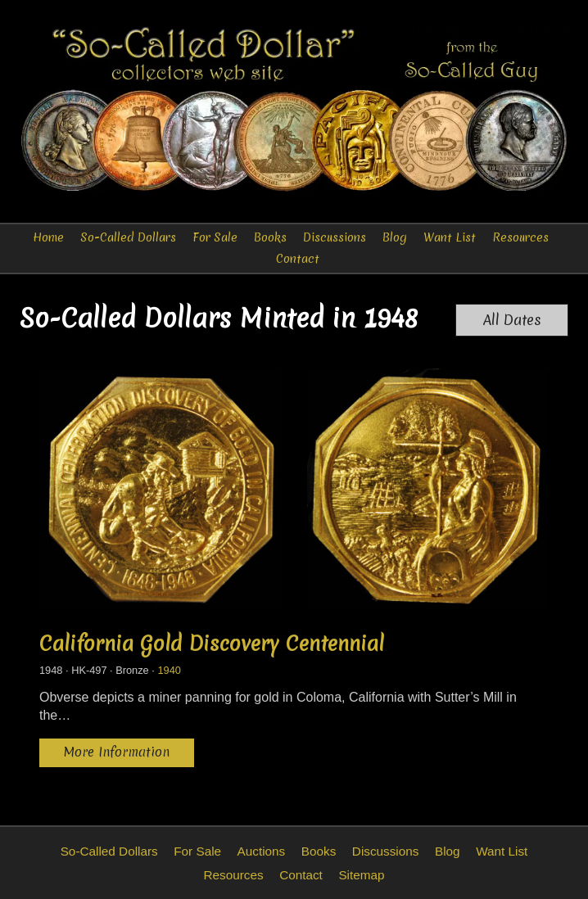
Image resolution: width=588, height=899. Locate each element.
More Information (117, 752)
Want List (450, 237)
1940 (169, 670)
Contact (298, 259)
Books (270, 237)
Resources (520, 237)
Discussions (335, 237)
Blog (395, 237)
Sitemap (361, 875)
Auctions (262, 851)
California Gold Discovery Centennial (212, 644)
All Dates (512, 320)
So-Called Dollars (128, 237)
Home (48, 237)
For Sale (215, 237)
